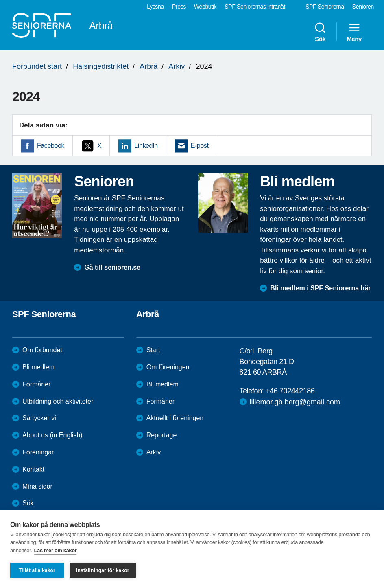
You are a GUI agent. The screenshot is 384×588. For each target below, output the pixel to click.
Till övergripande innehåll (0, 0)
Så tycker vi (39, 418)
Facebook (51, 146)
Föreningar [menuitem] (38, 452)
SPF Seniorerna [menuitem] (325, 7)
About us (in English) (52, 435)
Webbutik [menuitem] (205, 7)
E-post (200, 146)
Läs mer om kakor (56, 550)
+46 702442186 (290, 391)
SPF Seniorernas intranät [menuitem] (255, 7)
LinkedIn (146, 146)
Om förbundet (42, 350)
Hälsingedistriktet (101, 66)
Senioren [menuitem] (363, 7)
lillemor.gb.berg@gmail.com (295, 402)
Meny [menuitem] (354, 32)
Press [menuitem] (179, 7)
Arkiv (177, 66)
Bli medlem (38, 367)
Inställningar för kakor (103, 570)
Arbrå (148, 66)
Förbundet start (37, 66)
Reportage (162, 435)
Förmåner (36, 384)
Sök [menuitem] (320, 32)
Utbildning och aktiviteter (58, 401)
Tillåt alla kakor (37, 570)
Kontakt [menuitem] (33, 469)
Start (153, 350)
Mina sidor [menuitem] (37, 486)
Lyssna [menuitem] (155, 7)
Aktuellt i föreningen (175, 418)
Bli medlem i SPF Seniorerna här (320, 288)
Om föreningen (168, 367)
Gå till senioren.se (112, 267)
